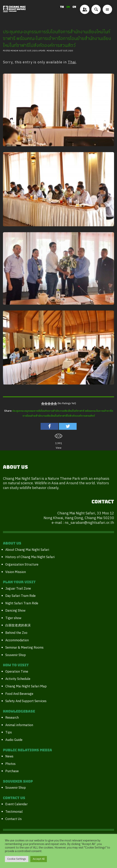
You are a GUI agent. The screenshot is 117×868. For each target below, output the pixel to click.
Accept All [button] (39, 859)
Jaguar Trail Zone (18, 589)
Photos (10, 764)
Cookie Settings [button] (17, 859)
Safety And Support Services (26, 701)
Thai (72, 62)
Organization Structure (22, 565)
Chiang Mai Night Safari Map (26, 686)
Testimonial (14, 812)
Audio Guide (14, 740)
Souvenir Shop (16, 655)
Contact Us (13, 819)
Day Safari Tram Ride (20, 596)
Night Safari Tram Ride (22, 603)
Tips (9, 733)
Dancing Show (15, 611)
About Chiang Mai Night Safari (27, 550)
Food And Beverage (19, 694)
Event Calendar (16, 804)
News (9, 757)
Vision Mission (16, 572)
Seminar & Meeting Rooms (24, 648)
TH (62, 7)
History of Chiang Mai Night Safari (30, 557)
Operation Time (17, 672)
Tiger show (13, 618)
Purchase (12, 771)
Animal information (19, 725)
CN (74, 7)
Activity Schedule (18, 679)
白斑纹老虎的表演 (18, 625)
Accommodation (17, 640)
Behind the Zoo (16, 633)
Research (12, 718)
